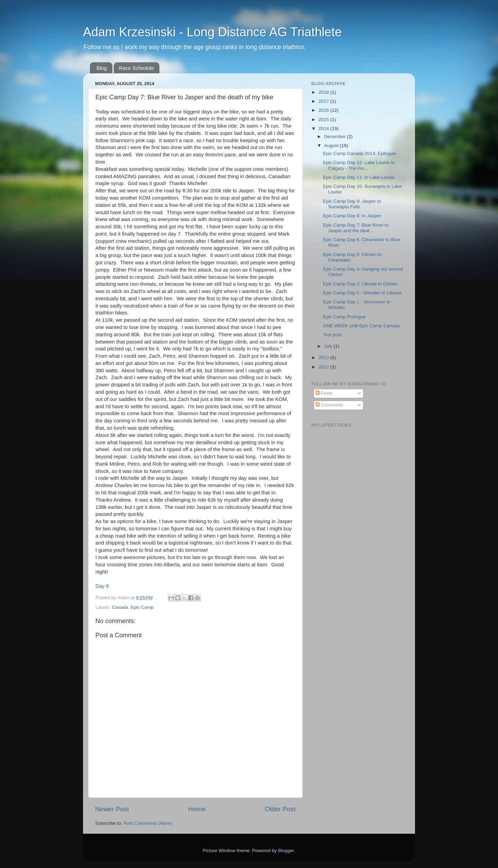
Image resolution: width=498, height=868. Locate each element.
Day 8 (102, 586)
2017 (324, 101)
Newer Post (112, 809)
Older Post (280, 809)
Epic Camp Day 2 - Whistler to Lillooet (362, 293)
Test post (332, 335)
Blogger (286, 851)
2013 (324, 358)
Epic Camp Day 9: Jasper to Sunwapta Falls (352, 204)
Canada (120, 607)
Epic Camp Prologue (344, 317)
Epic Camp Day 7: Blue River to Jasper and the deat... (356, 228)
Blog (102, 68)
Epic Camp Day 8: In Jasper (352, 216)
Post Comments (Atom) (148, 823)
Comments (329, 405)
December (335, 136)
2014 (324, 129)
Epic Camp (142, 607)
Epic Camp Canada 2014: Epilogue (359, 153)
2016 (324, 110)
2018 (324, 92)
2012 (324, 367)
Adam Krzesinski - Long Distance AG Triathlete (212, 32)
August (332, 145)
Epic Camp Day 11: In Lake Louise (359, 177)
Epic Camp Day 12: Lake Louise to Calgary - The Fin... (359, 165)
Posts (324, 393)
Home (197, 809)
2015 (324, 120)
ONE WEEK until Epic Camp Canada (361, 326)
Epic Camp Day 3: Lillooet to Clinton (360, 284)
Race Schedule (137, 68)
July (329, 346)
